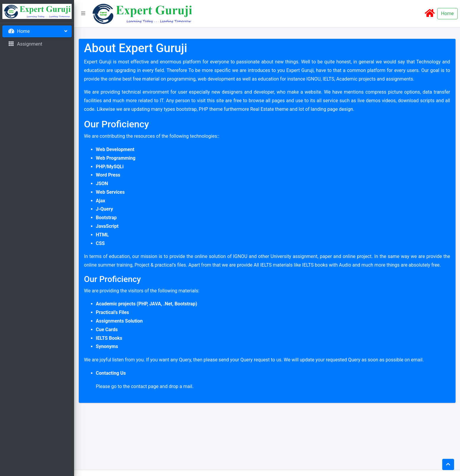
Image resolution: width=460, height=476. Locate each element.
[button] (83, 14)
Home (447, 13)
